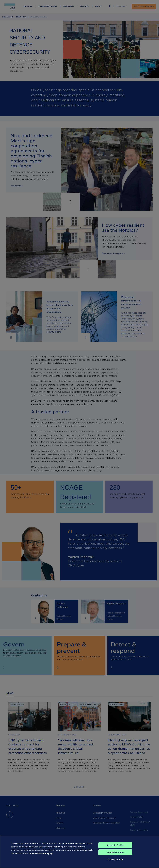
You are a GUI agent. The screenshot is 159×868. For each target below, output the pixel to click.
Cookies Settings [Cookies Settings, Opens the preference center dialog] (115, 859)
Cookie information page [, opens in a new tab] (41, 853)
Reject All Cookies (115, 852)
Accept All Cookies (115, 845)
